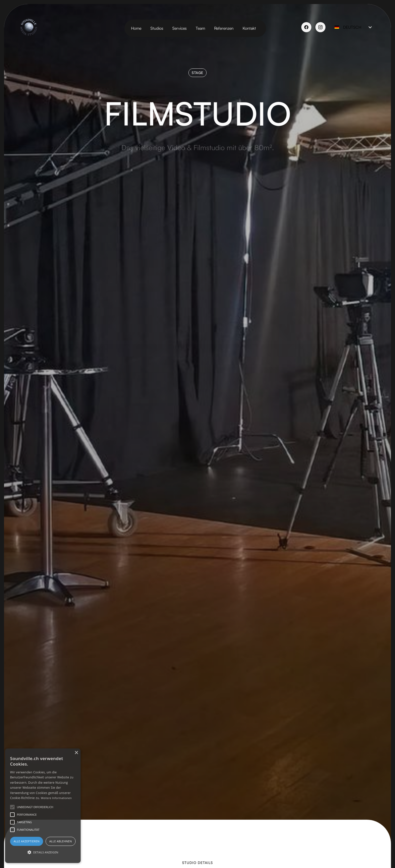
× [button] (76, 753)
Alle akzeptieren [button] (27, 841)
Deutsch (352, 27)
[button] (352, 27)
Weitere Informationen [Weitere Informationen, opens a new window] (56, 798)
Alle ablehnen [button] (61, 841)
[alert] (43, 806)
